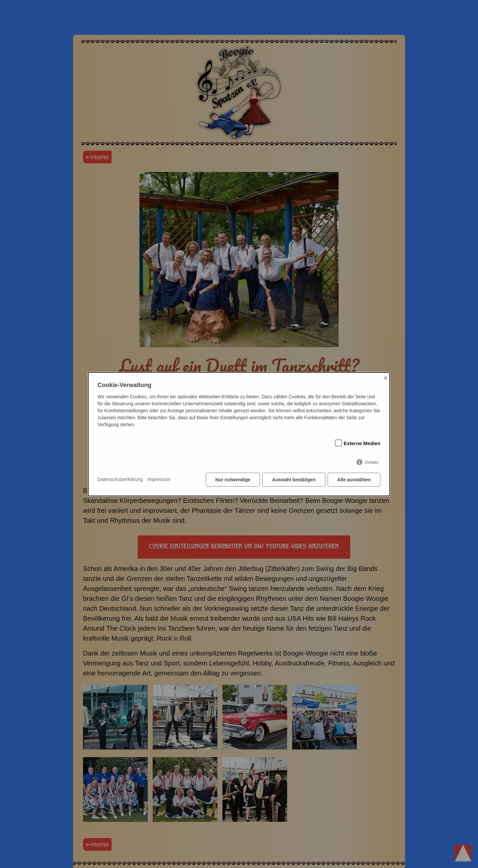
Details (372, 462)
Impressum (159, 479)
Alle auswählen (354, 480)
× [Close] (385, 378)
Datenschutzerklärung (120, 479)
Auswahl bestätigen (294, 480)
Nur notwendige (233, 480)
